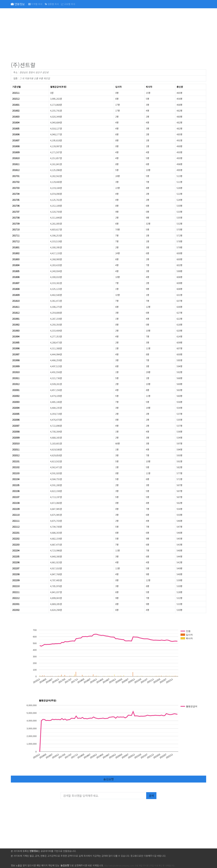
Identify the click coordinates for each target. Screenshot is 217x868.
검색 (151, 796)
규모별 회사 (68, 4)
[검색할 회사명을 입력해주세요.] (103, 796)
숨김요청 (108, 779)
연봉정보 (18, 4)
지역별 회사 (35, 4)
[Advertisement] (101, 36)
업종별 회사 (52, 4)
